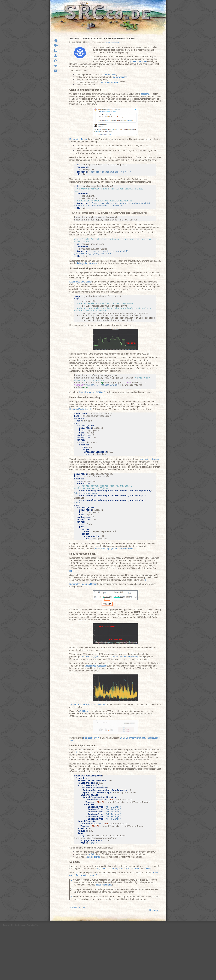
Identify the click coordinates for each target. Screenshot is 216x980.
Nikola (37, 976)
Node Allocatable (104, 936)
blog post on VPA (91, 776)
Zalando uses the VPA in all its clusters (87, 742)
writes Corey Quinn (91, 694)
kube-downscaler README (92, 410)
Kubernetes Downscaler (81, 292)
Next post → (155, 961)
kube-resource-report (109, 82)
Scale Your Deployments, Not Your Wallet (114, 587)
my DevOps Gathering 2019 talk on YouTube (118, 919)
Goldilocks (84, 749)
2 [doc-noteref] (146, 618)
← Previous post (77, 958)
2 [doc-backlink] (71, 940)
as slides (147, 919)
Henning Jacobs (20, 976)
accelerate (146, 94)
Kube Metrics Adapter (149, 485)
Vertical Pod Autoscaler (96, 704)
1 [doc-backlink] (71, 931)
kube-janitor (111, 75)
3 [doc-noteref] (77, 790)
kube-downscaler (119, 77)
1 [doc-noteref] (71, 609)
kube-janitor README (88, 274)
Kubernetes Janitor (78, 139)
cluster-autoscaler (139, 61)
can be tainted (94, 908)
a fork (92, 905)
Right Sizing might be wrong (125, 694)
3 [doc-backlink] (71, 947)
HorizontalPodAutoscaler (81, 427)
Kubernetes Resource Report (83, 622)
